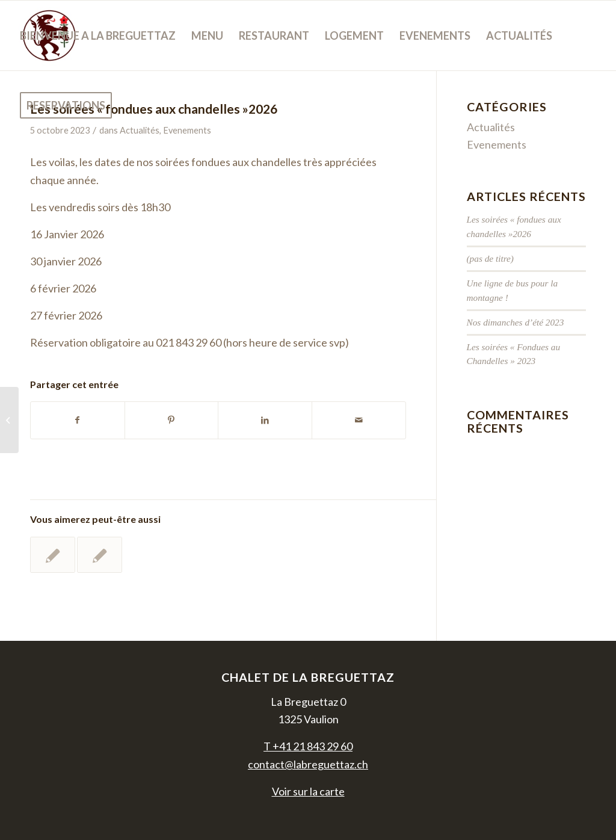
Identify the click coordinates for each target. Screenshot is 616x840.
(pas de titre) (490, 258)
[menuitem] (98, 36)
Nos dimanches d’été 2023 (516, 322)
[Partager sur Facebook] (78, 420)
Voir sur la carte (308, 791)
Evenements (497, 144)
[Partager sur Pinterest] (172, 420)
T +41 (308, 746)
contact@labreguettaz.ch (308, 764)
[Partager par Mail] (359, 420)
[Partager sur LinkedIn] (265, 420)
